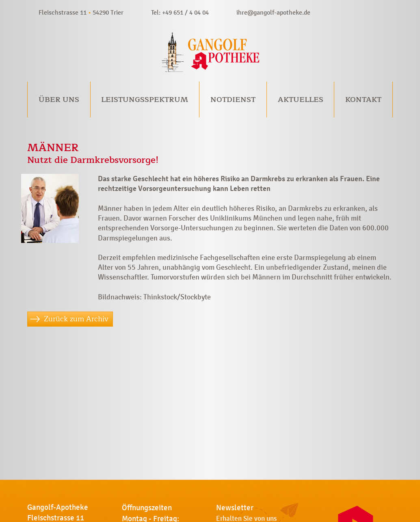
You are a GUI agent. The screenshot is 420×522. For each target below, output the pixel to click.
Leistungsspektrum (145, 100)
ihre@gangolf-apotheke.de (273, 12)
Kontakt (363, 100)
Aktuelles (301, 100)
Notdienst (233, 100)
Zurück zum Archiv (76, 319)
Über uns (59, 100)
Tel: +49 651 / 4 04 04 (180, 12)
